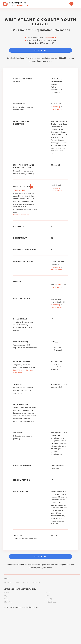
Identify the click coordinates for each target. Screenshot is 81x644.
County (46, 596)
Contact (26, 582)
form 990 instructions (21, 215)
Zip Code (47, 593)
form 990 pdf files (61, 58)
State (6, 599)
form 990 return (19, 370)
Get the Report (40, 50)
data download (56, 109)
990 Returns (51, 37)
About (17, 582)
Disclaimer (36, 582)
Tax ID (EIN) (48, 599)
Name (6, 593)
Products (8, 582)
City (6, 596)
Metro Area (8, 602)
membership (56, 107)
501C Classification (50, 602)
